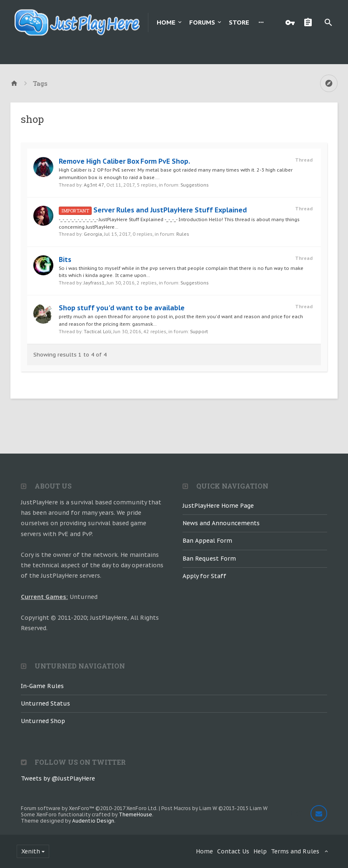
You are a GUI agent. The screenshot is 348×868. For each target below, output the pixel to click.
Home (166, 22)
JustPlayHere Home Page (218, 506)
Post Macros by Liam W (214, 808)
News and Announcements (221, 523)
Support (199, 332)
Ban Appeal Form (207, 541)
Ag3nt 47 (94, 185)
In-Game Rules (42, 686)
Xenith (31, 851)
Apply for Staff (204, 576)
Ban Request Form (209, 559)
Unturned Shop (43, 721)
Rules (183, 234)
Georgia (93, 234)
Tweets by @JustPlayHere (58, 778)
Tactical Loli (98, 332)
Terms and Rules (295, 851)
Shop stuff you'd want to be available (122, 308)
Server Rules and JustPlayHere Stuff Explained (153, 210)
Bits (65, 259)
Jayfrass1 (94, 283)
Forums (202, 22)
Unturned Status (45, 703)
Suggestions (195, 185)
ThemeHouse (135, 814)
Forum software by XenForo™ (89, 808)
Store (239, 22)
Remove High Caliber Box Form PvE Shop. (124, 161)
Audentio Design (93, 821)
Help (260, 851)
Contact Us (233, 851)
